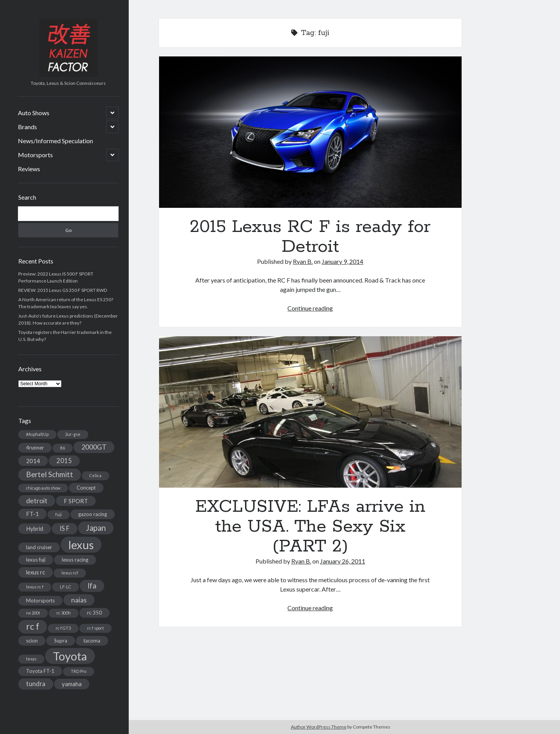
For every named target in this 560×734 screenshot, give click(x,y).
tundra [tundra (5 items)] (36, 684)
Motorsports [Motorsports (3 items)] (40, 601)
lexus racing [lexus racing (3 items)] (75, 560)
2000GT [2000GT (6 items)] (94, 447)
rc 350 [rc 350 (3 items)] (94, 613)
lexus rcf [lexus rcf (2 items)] (70, 573)
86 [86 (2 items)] (63, 448)
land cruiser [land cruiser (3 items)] (39, 547)
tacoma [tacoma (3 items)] (92, 641)
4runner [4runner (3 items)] (35, 448)
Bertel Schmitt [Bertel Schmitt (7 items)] (50, 474)
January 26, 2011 (343, 561)
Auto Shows (34, 113)
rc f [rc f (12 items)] (33, 626)
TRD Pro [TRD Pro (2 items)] (79, 671)
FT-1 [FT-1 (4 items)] (32, 514)
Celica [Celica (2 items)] (95, 475)
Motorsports (35, 155)
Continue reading (310, 308)
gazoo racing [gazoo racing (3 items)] (93, 514)
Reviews (29, 169)
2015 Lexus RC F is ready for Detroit (310, 132)
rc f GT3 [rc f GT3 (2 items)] (63, 628)
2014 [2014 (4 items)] (33, 461)
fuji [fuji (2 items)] (59, 514)
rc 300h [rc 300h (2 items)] (64, 613)
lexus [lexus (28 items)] (81, 545)
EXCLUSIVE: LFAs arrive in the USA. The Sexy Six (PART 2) (310, 412)
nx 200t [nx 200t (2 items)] (33, 613)
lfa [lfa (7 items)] (92, 586)
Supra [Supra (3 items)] (61, 641)
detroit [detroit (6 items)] (37, 501)
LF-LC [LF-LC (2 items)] (66, 587)
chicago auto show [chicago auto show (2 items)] (43, 488)
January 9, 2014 (342, 261)
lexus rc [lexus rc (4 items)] (36, 572)
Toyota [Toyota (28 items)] (70, 656)
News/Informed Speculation (55, 141)
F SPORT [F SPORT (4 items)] (76, 501)
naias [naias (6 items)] (79, 600)
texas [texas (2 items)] (31, 659)
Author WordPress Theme (319, 727)
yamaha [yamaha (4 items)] (72, 684)
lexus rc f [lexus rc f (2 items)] (35, 587)
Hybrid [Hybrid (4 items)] (35, 529)
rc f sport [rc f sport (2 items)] (95, 628)
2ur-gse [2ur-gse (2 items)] (73, 434)
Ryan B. (303, 261)
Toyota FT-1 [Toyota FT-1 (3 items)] (40, 671)
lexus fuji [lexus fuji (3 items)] (36, 560)
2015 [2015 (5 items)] (64, 461)
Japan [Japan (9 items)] (96, 528)
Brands (27, 127)
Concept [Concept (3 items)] (86, 488)
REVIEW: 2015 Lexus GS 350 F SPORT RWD (63, 290)
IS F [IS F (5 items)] (65, 528)
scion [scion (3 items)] (32, 641)
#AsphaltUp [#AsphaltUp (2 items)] (37, 434)
